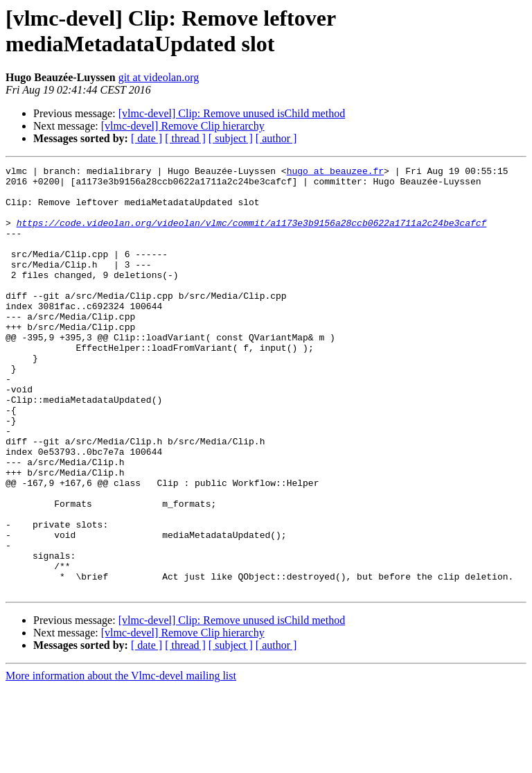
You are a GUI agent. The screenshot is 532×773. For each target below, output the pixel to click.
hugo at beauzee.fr (335, 173)
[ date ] (147, 138)
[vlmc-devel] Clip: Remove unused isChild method (232, 113)
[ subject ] (231, 138)
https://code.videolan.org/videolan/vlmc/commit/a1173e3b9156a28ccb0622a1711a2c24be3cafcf (252, 235)
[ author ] (276, 138)
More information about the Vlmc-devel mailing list (121, 761)
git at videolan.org (159, 77)
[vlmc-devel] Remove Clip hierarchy (183, 126)
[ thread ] (185, 138)
